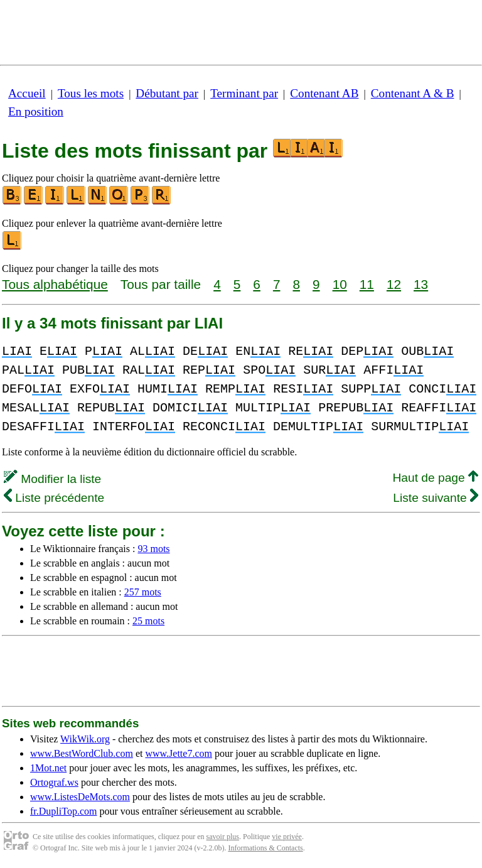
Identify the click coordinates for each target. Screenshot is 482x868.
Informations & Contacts (265, 848)
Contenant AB (324, 93)
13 (421, 284)
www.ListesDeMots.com (80, 797)
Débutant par (167, 93)
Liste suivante (436, 498)
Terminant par (244, 93)
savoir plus (223, 837)
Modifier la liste (52, 479)
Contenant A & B (413, 93)
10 (340, 284)
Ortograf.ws (54, 782)
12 (394, 284)
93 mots (153, 549)
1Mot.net (48, 768)
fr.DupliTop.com (63, 811)
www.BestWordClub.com (82, 753)
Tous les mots (91, 93)
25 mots (148, 621)
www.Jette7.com (179, 753)
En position (36, 111)
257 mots (143, 592)
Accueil (27, 93)
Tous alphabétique (55, 284)
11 (367, 284)
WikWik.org (85, 739)
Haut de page (435, 478)
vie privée (287, 837)
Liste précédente (54, 498)
